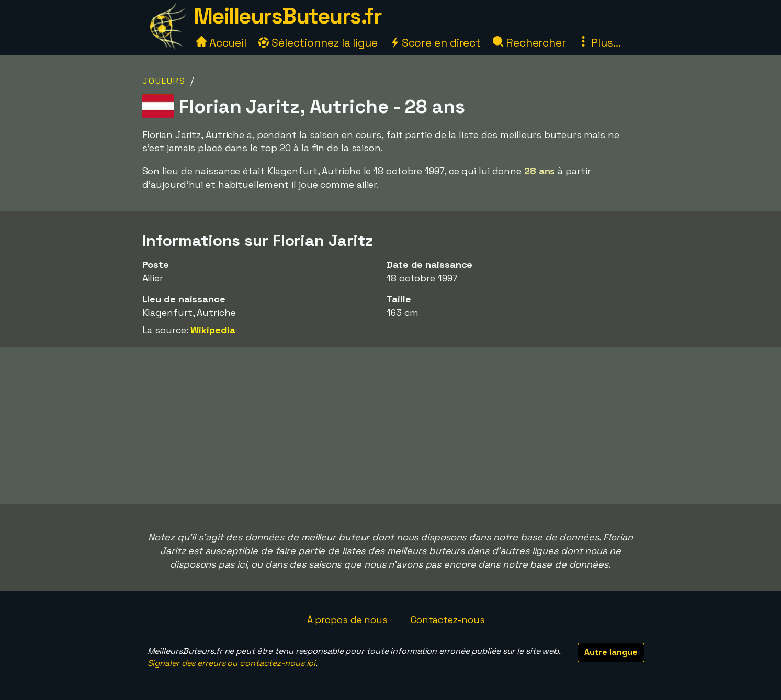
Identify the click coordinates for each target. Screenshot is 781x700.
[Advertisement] (391, 426)
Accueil (221, 43)
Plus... (599, 43)
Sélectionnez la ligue (318, 43)
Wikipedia (213, 330)
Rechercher (529, 43)
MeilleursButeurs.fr (288, 16)
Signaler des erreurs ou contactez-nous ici (232, 663)
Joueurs (164, 81)
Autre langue (611, 652)
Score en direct (435, 43)
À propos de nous (347, 620)
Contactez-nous (448, 620)
